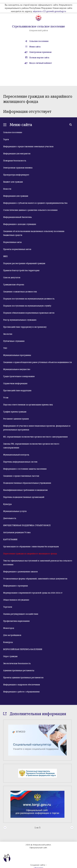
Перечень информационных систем (20, 462)
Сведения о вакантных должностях (20, 292)
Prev (5, 828)
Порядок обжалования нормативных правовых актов (29, 313)
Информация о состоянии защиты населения (25, 469)
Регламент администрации (16, 419)
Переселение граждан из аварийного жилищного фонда (30, 554)
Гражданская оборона (14, 285)
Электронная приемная (40, 52)
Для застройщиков (12, 635)
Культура (7, 504)
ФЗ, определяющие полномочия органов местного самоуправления (35, 437)
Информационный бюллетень (17, 217)
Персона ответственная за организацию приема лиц (28, 405)
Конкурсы (8, 642)
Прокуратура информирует (16, 175)
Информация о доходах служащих (20, 224)
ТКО (5, 348)
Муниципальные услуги (15, 511)
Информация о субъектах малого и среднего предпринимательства (35, 203)
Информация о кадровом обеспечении (22, 685)
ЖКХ (5, 256)
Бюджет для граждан (13, 182)
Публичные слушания (14, 341)
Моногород (9, 628)
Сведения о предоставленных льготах (21, 476)
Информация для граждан (16, 196)
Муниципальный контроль (16, 455)
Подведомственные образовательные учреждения (27, 483)
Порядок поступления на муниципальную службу (27, 306)
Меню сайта (35, 47)
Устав (6, 398)
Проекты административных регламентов (23, 678)
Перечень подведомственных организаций (24, 497)
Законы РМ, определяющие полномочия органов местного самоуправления (31, 446)
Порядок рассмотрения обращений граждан (24, 263)
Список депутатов (12, 278)
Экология (8, 334)
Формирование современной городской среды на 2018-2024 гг (33, 593)
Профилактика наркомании (16, 621)
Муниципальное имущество (17, 369)
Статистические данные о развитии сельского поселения (30, 210)
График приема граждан (15, 412)
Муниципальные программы (17, 355)
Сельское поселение (13, 132)
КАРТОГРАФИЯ (10, 540)
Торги (6, 140)
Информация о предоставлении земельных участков (28, 147)
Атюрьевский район (39, 31)
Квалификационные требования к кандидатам (25, 490)
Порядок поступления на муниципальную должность (29, 299)
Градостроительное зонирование (19, 376)
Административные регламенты (19, 671)
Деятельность (10, 518)
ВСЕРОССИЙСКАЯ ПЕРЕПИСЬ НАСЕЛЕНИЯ (23, 649)
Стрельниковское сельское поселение (38, 26)
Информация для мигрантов (17, 154)
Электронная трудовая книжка (18, 168)
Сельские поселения (39, 41)
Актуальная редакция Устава (17, 532)
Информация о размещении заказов (20, 572)
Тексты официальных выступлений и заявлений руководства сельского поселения (38, 563)
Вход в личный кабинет (41, 63)
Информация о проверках (16, 586)
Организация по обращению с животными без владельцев (31, 547)
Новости (7, 189)
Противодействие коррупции (17, 391)
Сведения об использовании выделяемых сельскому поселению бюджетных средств (34, 233)
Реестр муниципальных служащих (20, 320)
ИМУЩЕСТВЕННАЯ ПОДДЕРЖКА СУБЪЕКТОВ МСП (27, 525)
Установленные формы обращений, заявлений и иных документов (35, 579)
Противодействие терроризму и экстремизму (25, 327)
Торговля (8, 607)
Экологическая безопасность (17, 663)
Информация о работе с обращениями (21, 692)
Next (72, 828)
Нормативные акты (12, 242)
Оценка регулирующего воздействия (21, 614)
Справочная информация (15, 384)
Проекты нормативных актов (17, 249)
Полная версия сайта (39, 58)
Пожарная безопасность (15, 161)
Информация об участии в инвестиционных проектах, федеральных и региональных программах (37, 428)
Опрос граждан (10, 656)
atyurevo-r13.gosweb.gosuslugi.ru (50, 11)
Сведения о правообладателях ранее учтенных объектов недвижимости (38, 362)
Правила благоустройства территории (21, 270)
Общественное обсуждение (16, 600)
